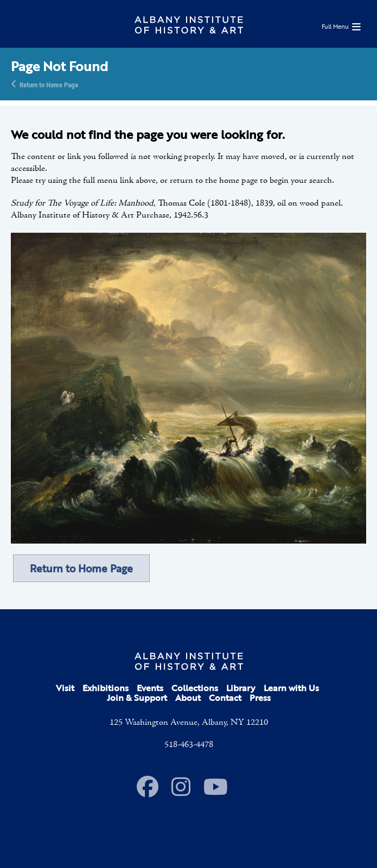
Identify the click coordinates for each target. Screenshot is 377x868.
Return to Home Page (49, 84)
